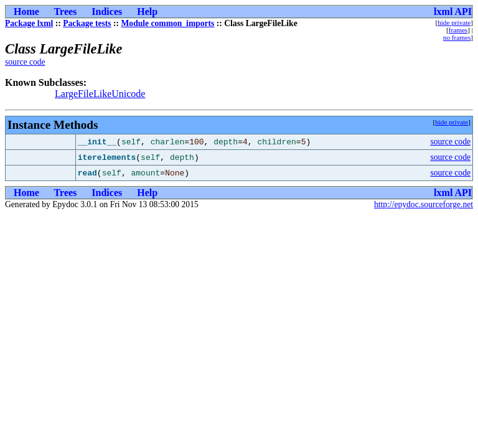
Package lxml (29, 23)
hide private (454, 22)
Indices (107, 12)
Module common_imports (168, 23)
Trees (66, 12)
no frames (457, 37)
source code (25, 62)
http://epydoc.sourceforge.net (424, 204)
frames (458, 30)
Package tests (87, 23)
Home (26, 12)
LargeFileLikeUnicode (100, 94)
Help (147, 12)
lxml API (453, 12)
